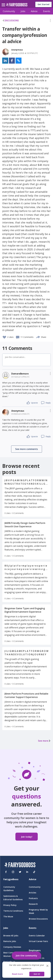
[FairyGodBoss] (20, 865)
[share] (38, 337)
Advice (34, 11)
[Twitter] (20, 872)
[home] (17, 5)
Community (9, 11)
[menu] (4, 3)
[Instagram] (13, 872)
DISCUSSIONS (11, 20)
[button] (50, 21)
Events (47, 11)
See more (44, 741)
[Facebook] (6, 872)
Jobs (23, 11)
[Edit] (50, 21)
